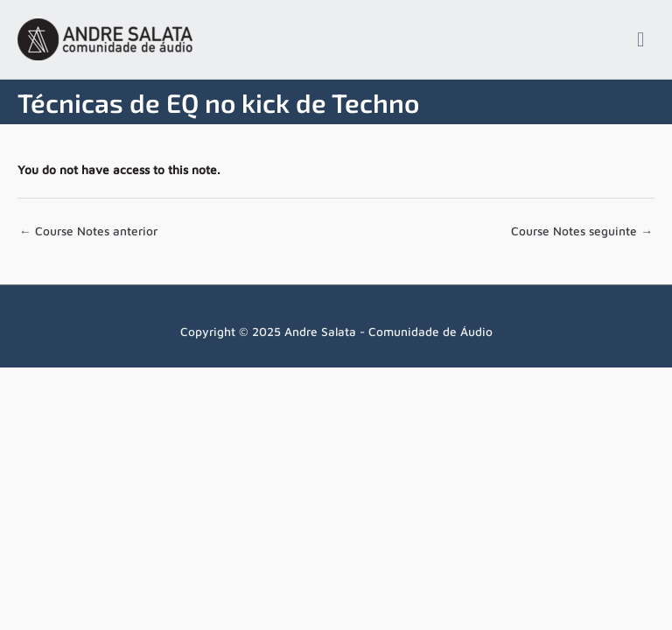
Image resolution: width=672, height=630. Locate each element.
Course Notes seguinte (582, 231)
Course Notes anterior (88, 231)
